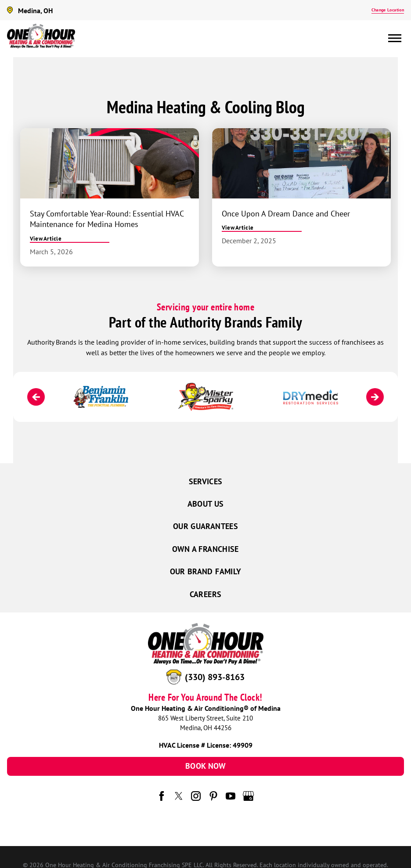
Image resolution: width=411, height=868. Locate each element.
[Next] (375, 397)
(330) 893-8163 (215, 677)
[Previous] (36, 397)
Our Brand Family (206, 571)
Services (206, 481)
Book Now (205, 766)
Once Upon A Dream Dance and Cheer (286, 213)
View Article (46, 239)
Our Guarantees (205, 526)
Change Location (388, 10)
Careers (206, 594)
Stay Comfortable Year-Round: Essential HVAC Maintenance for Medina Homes (107, 219)
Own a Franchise (205, 549)
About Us (206, 504)
